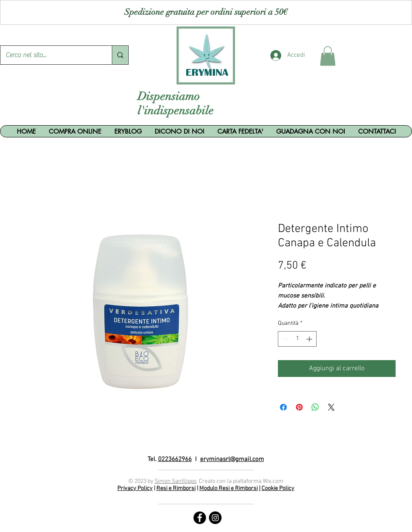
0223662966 (175, 459)
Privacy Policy (135, 489)
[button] (328, 56)
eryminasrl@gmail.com (232, 459)
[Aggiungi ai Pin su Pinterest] (299, 407)
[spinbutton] (297, 339)
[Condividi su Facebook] (283, 407)
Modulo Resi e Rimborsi (228, 489)
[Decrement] (284, 339)
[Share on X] (331, 407)
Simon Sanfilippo (176, 481)
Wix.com (273, 481)
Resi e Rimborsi (176, 489)
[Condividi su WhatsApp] (315, 407)
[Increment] (310, 339)
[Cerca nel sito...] (50, 55)
